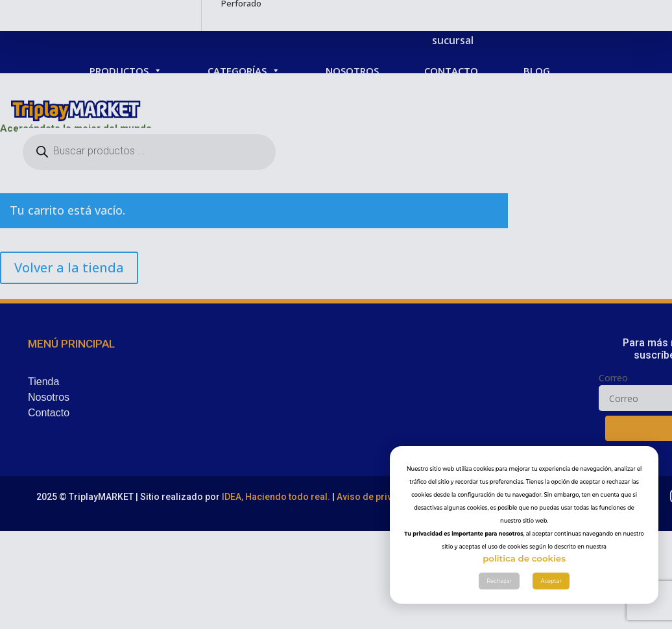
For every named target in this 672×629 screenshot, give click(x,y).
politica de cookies (524, 558)
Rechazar (499, 581)
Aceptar (551, 581)
